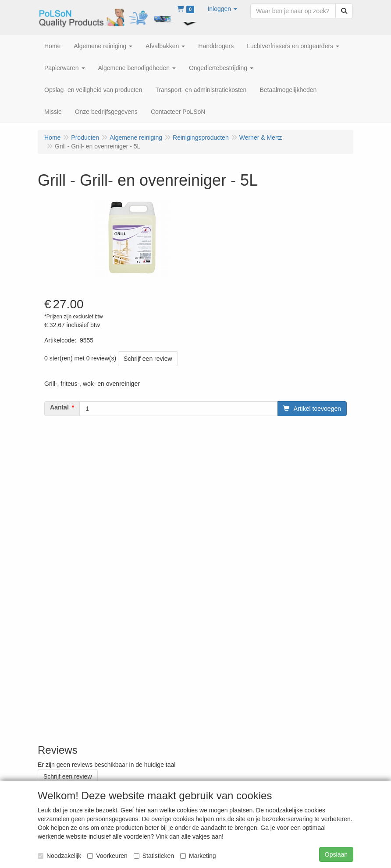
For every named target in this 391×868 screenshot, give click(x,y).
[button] (222, 9)
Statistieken (154, 856)
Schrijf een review (148, 359)
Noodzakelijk (59, 856)
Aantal (59, 407)
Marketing (198, 856)
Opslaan (336, 854)
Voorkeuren (107, 856)
